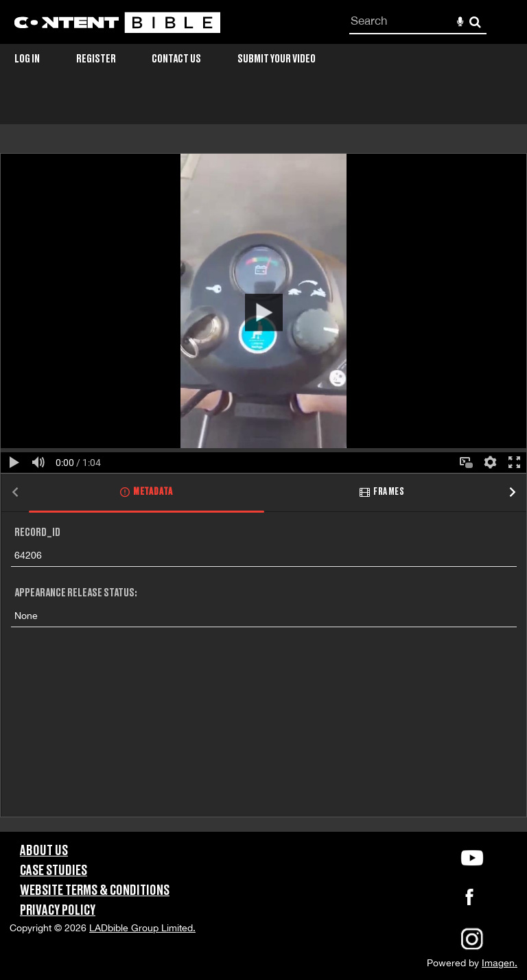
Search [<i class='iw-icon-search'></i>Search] (475, 22)
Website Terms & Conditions (95, 891)
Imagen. (500, 963)
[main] (263, 464)
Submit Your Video (277, 59)
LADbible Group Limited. (142, 928)
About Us (44, 851)
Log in (27, 59)
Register (96, 59)
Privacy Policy (58, 911)
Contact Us (176, 59)
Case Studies (54, 871)
